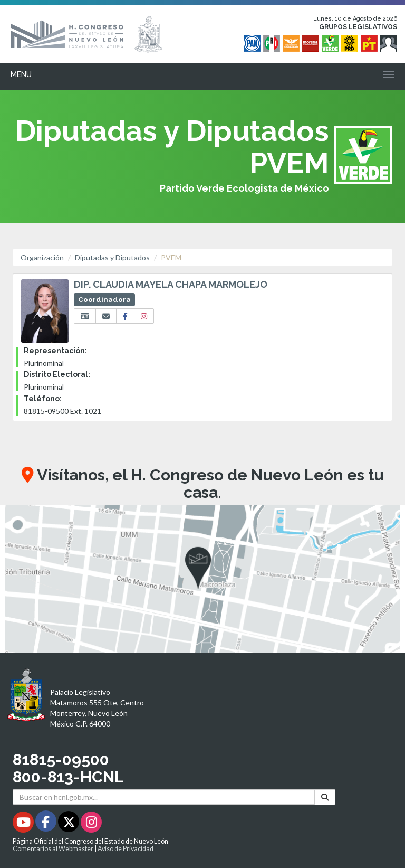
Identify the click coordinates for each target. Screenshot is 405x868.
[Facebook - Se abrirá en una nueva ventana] (47, 824)
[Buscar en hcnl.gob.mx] (164, 797)
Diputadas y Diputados (112, 257)
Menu (21, 74)
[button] (202, 579)
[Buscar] (325, 797)
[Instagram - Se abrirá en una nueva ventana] (91, 824)
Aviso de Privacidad (126, 849)
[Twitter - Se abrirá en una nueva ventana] (69, 824)
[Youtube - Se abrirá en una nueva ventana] (24, 824)
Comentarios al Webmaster (53, 849)
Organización (42, 257)
